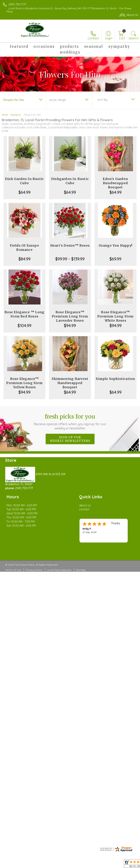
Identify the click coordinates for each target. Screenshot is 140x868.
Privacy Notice (34, 570)
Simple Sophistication (115, 379)
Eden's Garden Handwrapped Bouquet (115, 183)
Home (5, 115)
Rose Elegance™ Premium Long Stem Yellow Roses (24, 383)
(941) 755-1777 (17, 4)
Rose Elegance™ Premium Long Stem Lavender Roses (70, 316)
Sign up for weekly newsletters (70, 439)
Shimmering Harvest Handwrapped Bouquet (70, 383)
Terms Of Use (13, 570)
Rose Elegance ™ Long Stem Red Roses (24, 314)
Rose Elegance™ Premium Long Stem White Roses (115, 316)
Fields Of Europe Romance (25, 248)
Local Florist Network (59, 570)
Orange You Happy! (116, 245)
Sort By (102, 100)
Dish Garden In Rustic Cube (24, 181)
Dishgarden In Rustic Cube (70, 181)
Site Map (81, 570)
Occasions (16, 115)
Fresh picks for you (70, 422)
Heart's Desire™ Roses (70, 245)
